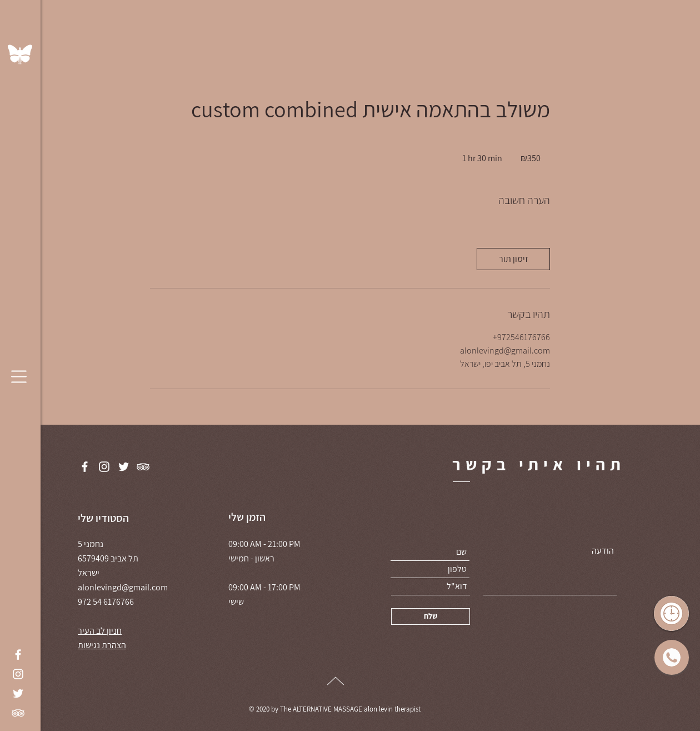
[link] (513, 259)
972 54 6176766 (106, 602)
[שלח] (431, 616)
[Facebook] (18, 655)
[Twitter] (18, 693)
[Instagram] (18, 674)
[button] (19, 377)
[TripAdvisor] (18, 713)
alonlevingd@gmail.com (123, 587)
